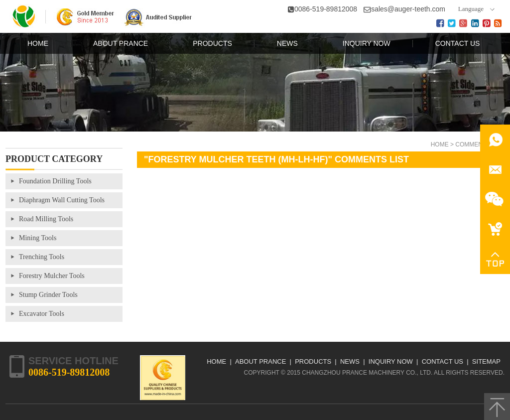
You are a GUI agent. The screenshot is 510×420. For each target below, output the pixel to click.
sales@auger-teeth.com (408, 9)
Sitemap (486, 361)
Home (440, 144)
